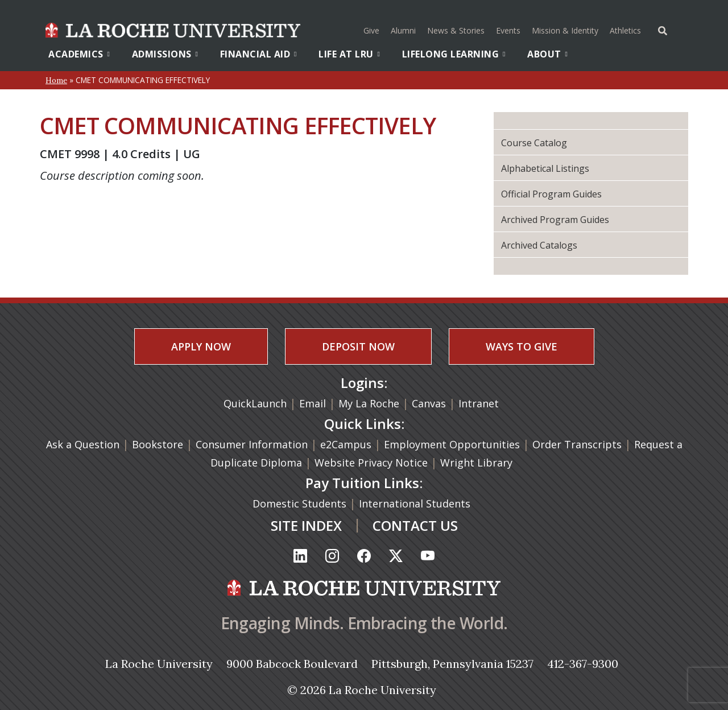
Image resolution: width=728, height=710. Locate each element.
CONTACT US (415, 525)
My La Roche (369, 403)
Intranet (479, 403)
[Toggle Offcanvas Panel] (663, 30)
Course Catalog (534, 143)
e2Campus (346, 444)
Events (508, 30)
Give (371, 30)
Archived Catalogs (539, 245)
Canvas (429, 403)
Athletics (627, 29)
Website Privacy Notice (373, 463)
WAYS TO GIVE (522, 346)
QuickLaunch (255, 403)
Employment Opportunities (452, 444)
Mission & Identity (565, 30)
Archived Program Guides (555, 220)
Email (313, 403)
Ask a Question (83, 444)
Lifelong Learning (454, 54)
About (547, 54)
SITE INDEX (306, 525)
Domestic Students (301, 503)
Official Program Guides (551, 194)
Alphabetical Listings (545, 168)
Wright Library (476, 463)
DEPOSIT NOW (358, 346)
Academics (79, 54)
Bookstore (158, 444)
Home (56, 80)
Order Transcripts (578, 444)
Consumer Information (252, 444)
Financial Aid (258, 54)
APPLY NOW (201, 346)
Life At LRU (349, 54)
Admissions (165, 54)
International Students (416, 503)
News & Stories (456, 30)
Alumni (403, 30)
